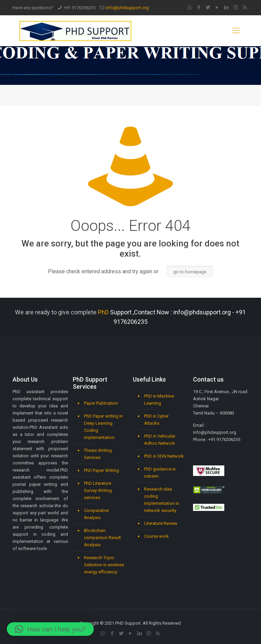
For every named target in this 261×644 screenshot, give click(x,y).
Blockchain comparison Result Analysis (102, 538)
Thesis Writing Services (98, 454)
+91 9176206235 (80, 8)
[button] (50, 629)
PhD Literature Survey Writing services (98, 490)
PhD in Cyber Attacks (156, 420)
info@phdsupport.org (127, 8)
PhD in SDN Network (164, 456)
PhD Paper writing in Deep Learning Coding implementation (103, 427)
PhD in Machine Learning (159, 400)
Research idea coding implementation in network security (162, 500)
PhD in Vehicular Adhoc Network (160, 440)
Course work (156, 536)
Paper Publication (101, 403)
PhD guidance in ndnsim (160, 473)
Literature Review (161, 523)
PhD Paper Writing (101, 470)
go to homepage (190, 272)
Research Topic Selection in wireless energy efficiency (104, 565)
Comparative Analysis (96, 514)
